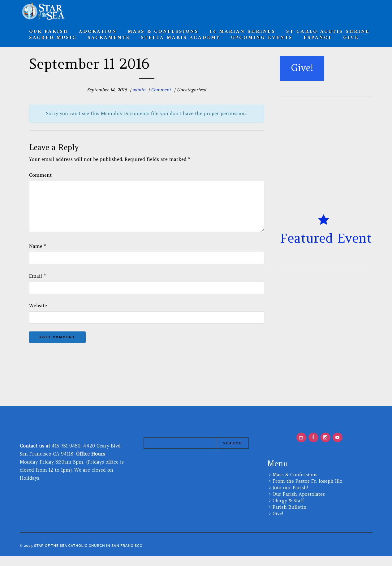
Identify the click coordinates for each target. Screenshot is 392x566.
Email (37, 286)
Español (318, 38)
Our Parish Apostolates (299, 504)
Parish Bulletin (290, 517)
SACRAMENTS (109, 38)
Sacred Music (53, 38)
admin (139, 90)
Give (351, 38)
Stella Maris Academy (181, 38)
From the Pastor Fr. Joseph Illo (308, 491)
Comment (161, 90)
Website (38, 315)
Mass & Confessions (295, 484)
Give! (278, 523)
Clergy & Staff (288, 510)
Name (37, 256)
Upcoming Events (262, 38)
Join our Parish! (290, 497)
